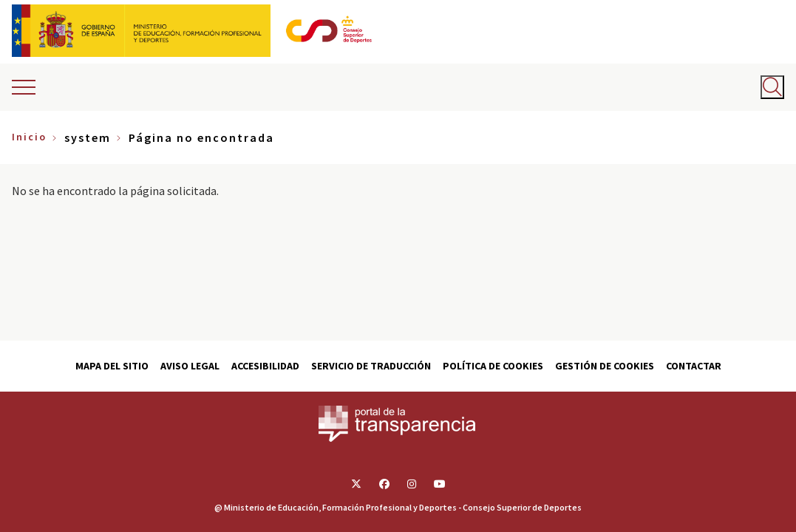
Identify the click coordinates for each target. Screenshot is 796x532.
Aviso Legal (190, 366)
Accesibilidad (265, 366)
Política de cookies (493, 366)
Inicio (29, 137)
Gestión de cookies (605, 366)
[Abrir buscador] (772, 87)
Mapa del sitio (112, 366)
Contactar (694, 366)
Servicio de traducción (371, 366)
